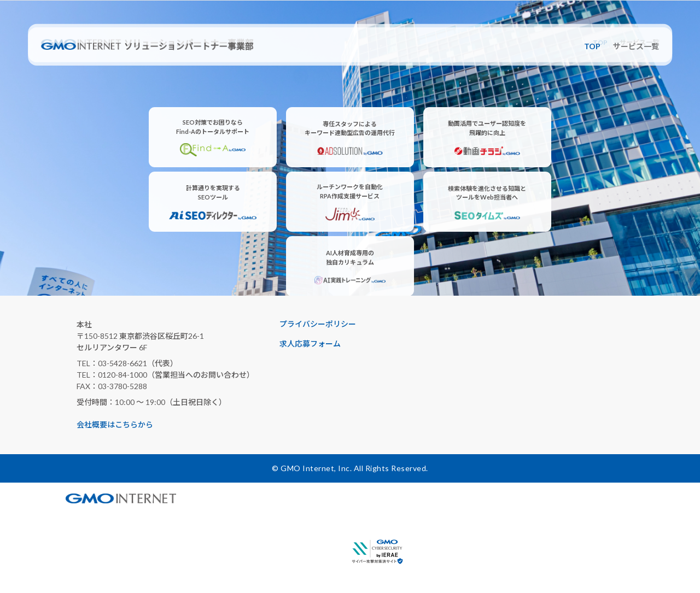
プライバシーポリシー (318, 324)
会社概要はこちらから (115, 424)
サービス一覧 (636, 46)
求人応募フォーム (310, 344)
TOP (592, 46)
